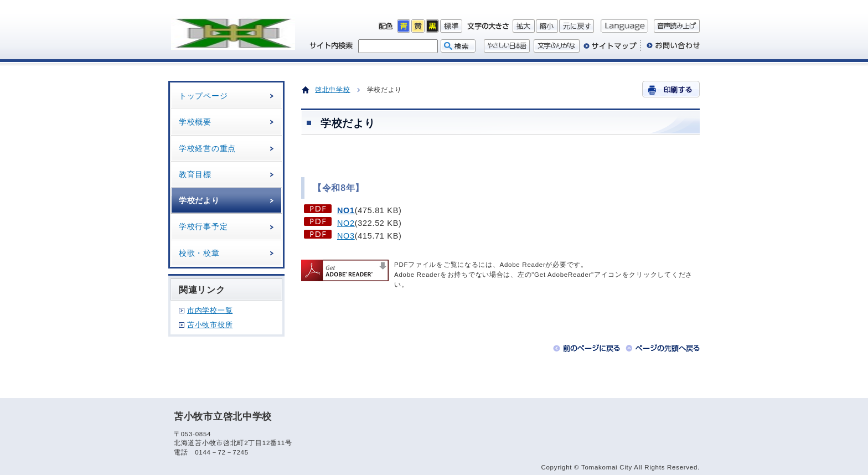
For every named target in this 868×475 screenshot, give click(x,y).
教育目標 (195, 174)
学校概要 (195, 122)
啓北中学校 (333, 90)
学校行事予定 (203, 226)
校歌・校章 (199, 253)
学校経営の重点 (207, 148)
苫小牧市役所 (210, 325)
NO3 (346, 236)
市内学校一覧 (210, 310)
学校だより (199, 200)
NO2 (346, 223)
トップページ (203, 96)
